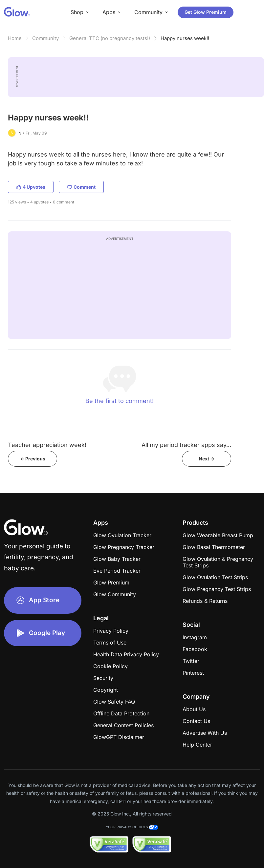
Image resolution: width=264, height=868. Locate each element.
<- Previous (33, 459)
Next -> (207, 459)
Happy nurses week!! (185, 38)
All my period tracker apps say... (186, 445)
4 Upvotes (31, 187)
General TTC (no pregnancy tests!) (110, 38)
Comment (81, 187)
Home (15, 38)
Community (45, 38)
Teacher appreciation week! (47, 445)
